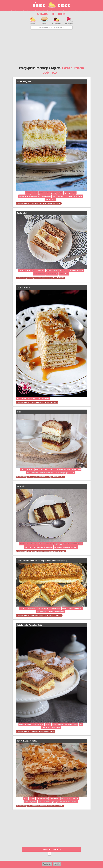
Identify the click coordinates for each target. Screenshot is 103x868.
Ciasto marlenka (23, 287)
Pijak (19, 412)
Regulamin (47, 864)
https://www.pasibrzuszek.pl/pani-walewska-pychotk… (45, 806)
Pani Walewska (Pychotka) (27, 741)
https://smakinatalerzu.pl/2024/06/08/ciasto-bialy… (44, 203)
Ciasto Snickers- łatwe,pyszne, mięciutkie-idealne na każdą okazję (42, 561)
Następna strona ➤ (51, 849)
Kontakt (57, 864)
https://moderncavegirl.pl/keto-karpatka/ (41, 731)
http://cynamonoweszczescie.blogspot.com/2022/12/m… (46, 551)
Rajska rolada (22, 213)
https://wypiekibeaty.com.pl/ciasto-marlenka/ (43, 402)
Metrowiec (21, 486)
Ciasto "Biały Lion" (24, 82)
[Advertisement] (52, 47)
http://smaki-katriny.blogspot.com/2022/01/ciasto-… (45, 615)
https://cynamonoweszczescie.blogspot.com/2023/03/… (46, 477)
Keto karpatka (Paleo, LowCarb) (29, 625)
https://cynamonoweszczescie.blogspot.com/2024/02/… (46, 278)
